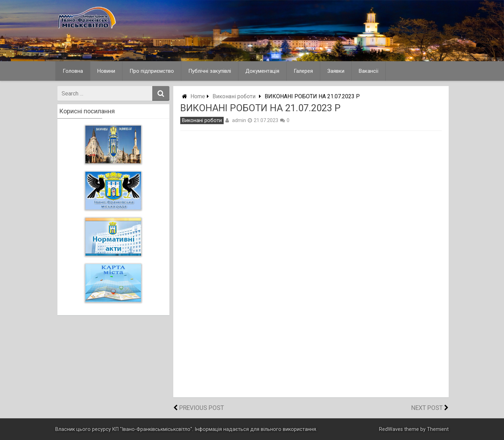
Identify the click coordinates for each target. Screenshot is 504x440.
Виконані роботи (234, 96)
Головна (73, 71)
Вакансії (369, 71)
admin (239, 120)
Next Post (427, 408)
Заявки (336, 71)
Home (198, 96)
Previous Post (202, 408)
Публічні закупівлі (210, 71)
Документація (262, 71)
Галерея (303, 71)
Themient (438, 429)
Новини (106, 71)
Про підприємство (152, 71)
